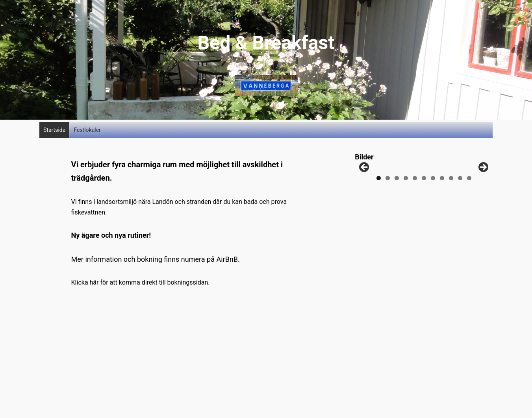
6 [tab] (424, 207)
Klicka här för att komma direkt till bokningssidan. (141, 282)
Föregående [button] (365, 182)
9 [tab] (451, 207)
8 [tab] (442, 207)
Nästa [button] (483, 182)
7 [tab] (433, 207)
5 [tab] (415, 207)
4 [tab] (406, 207)
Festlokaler (87, 130)
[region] (424, 184)
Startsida (54, 130)
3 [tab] (397, 207)
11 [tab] (469, 207)
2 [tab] (388, 207)
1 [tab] (379, 207)
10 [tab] (460, 207)
